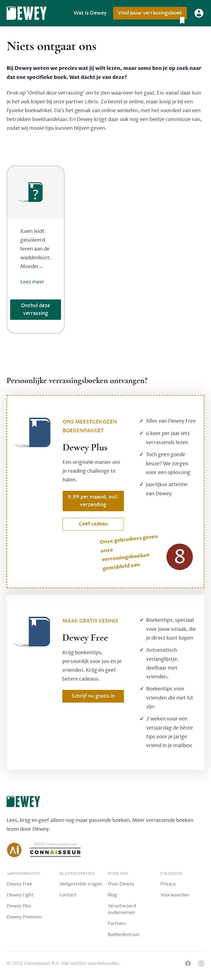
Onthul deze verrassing (35, 309)
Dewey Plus (19, 906)
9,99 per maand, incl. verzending (93, 501)
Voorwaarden (175, 895)
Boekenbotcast (124, 935)
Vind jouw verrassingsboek (152, 15)
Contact (68, 895)
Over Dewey (121, 884)
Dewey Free (19, 884)
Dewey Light (20, 895)
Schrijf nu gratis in (93, 696)
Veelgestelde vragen (81, 884)
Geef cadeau (93, 524)
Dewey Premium (24, 917)
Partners (117, 924)
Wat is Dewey (90, 13)
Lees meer (32, 282)
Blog (112, 895)
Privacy (168, 884)
